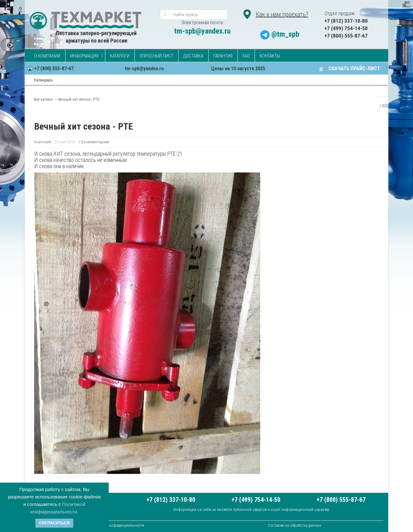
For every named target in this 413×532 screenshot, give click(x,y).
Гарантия (223, 56)
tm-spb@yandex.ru (202, 31)
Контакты (270, 56)
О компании (47, 56)
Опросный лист (156, 56)
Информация (84, 56)
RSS (384, 106)
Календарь (43, 80)
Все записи (43, 99)
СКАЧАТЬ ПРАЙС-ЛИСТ (354, 69)
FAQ (246, 56)
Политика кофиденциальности (118, 525)
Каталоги (120, 56)
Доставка (193, 56)
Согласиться (54, 523)
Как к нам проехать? (282, 14)
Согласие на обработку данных (295, 525)
